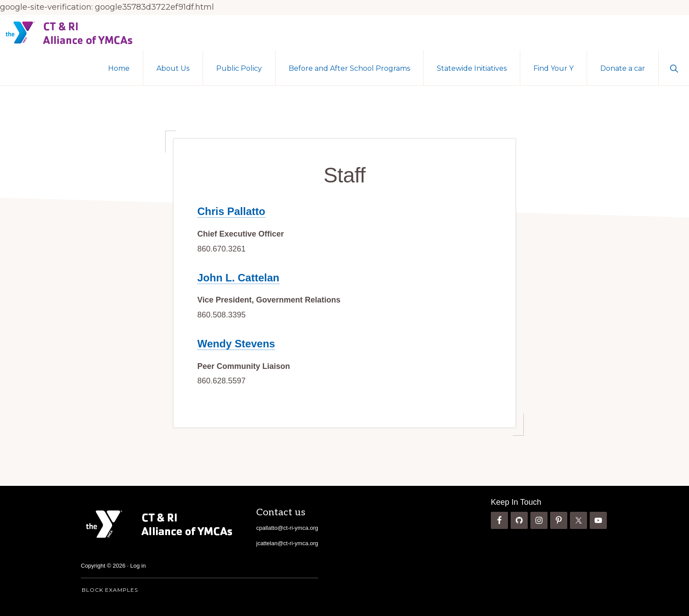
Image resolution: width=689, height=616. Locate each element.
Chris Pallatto (231, 211)
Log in (138, 566)
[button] (674, 68)
